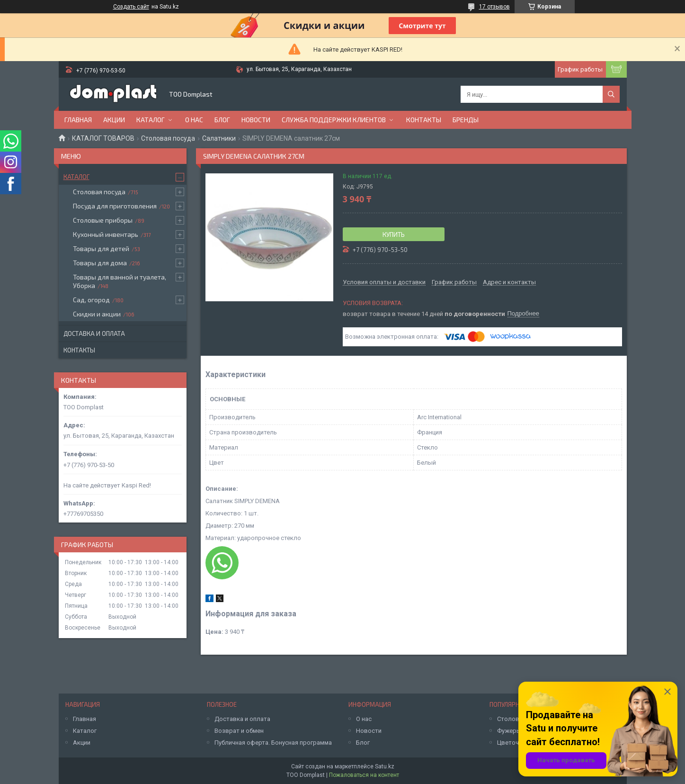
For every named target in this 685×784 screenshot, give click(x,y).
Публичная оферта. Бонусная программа (273, 743)
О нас (194, 120)
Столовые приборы (103, 220)
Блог (222, 120)
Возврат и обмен (239, 731)
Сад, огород (91, 300)
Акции (114, 120)
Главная (78, 120)
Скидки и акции (97, 314)
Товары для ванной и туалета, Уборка (120, 281)
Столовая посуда (168, 138)
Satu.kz (385, 766)
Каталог (151, 120)
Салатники (219, 138)
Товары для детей (101, 248)
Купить (394, 234)
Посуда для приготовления (115, 206)
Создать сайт (131, 7)
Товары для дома (100, 263)
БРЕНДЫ (466, 120)
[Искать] (611, 94)
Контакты (424, 120)
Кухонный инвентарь (106, 234)
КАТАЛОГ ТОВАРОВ (103, 138)
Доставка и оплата (94, 333)
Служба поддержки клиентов (334, 120)
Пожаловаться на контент (364, 775)
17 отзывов (494, 7)
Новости (256, 120)
